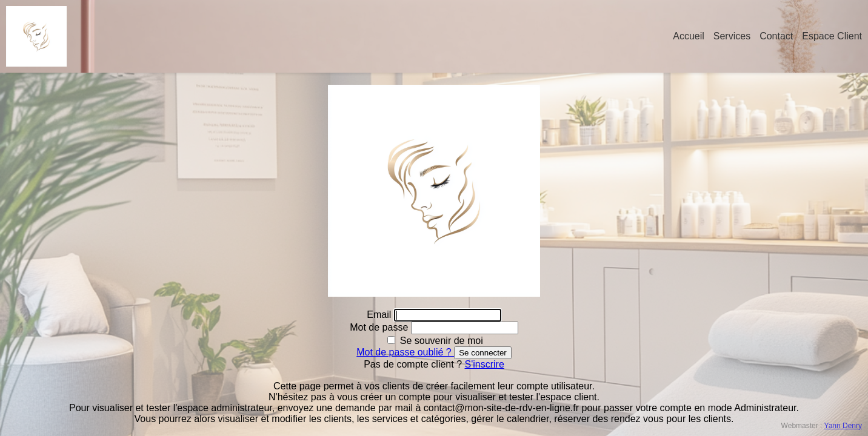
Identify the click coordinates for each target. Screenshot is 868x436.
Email (380, 315)
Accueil (689, 36)
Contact (776, 36)
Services (732, 36)
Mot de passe (380, 327)
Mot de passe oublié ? (405, 352)
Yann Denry (843, 426)
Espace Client (832, 36)
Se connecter (483, 353)
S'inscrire (485, 364)
